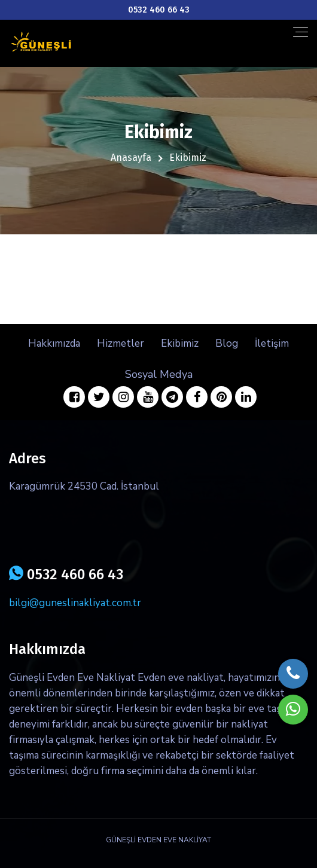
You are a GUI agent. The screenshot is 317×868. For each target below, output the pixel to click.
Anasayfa (131, 158)
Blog (227, 343)
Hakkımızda (54, 343)
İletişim (272, 343)
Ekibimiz (180, 343)
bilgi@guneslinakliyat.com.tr (75, 603)
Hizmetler (121, 343)
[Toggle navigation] (301, 32)
